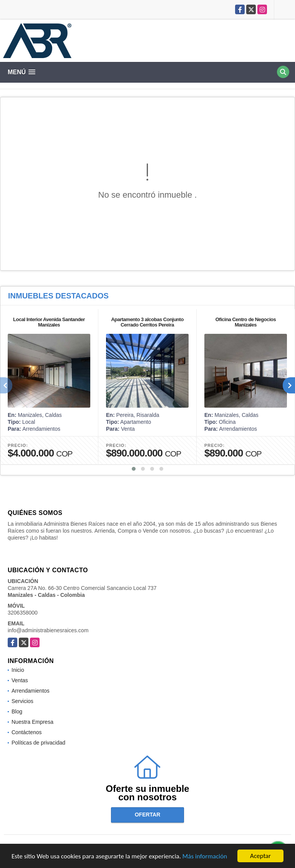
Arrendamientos (31, 691)
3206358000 (23, 613)
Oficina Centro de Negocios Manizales (246, 322)
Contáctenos (27, 732)
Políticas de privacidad (38, 743)
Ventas (20, 680)
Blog (17, 711)
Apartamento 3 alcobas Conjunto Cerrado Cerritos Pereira (147, 322)
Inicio (18, 670)
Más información (205, 857)
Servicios (22, 701)
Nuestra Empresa (32, 722)
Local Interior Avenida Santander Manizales (49, 322)
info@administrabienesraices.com (48, 630)
